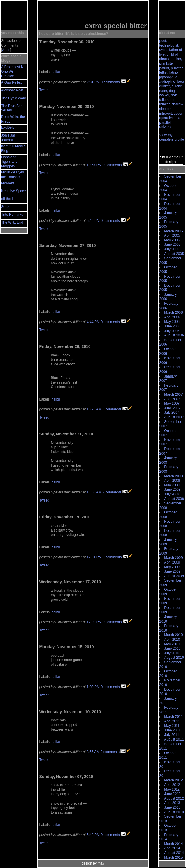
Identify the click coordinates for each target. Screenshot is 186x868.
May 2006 (172, 322)
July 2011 (172, 735)
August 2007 (174, 417)
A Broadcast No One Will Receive (13, 71)
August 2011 (174, 739)
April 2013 (172, 803)
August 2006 (174, 335)
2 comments (112, 492)
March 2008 (173, 476)
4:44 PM (93, 322)
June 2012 (172, 794)
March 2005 (173, 231)
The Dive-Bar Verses (12, 108)
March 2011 (173, 717)
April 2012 (172, 785)
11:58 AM (94, 492)
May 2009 (172, 567)
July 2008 (172, 494)
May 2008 (172, 485)
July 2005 (172, 249)
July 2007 (172, 412)
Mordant (8, 183)
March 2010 (173, 635)
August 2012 (174, 798)
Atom (6, 50)
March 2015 (173, 858)
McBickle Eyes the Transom (13, 175)
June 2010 (172, 649)
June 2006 (172, 326)
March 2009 (173, 558)
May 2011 (172, 726)
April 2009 (172, 562)
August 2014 (174, 853)
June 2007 (172, 408)
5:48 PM (93, 835)
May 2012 (172, 789)
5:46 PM (93, 221)
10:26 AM (94, 409)
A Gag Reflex (12, 82)
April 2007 (172, 399)
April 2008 (172, 481)
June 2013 (172, 807)
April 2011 (172, 721)
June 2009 (172, 571)
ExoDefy (8, 127)
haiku (56, 72)
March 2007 (173, 394)
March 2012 (173, 780)
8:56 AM (93, 752)
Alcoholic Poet (12, 90)
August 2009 (174, 576)
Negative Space (14, 191)
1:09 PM (93, 687)
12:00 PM (94, 622)
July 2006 (172, 331)
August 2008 (174, 499)
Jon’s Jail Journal (8, 138)
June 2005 (172, 245)
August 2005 (174, 254)
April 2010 (172, 640)
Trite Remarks (12, 215)
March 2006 (173, 313)
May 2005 (172, 240)
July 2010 (172, 653)
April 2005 (172, 235)
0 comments (110, 82)
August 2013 (174, 812)
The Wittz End (12, 222)
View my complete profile (172, 137)
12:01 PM (94, 557)
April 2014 (172, 848)
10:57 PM (94, 165)
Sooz (5, 207)
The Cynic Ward (14, 98)
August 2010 (174, 658)
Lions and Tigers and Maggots (9, 162)
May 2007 (172, 403)
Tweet (44, 90)
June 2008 (172, 490)
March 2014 (173, 844)
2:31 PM (93, 82)
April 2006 (172, 317)
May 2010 (172, 644)
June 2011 (172, 730)
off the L (7, 199)
